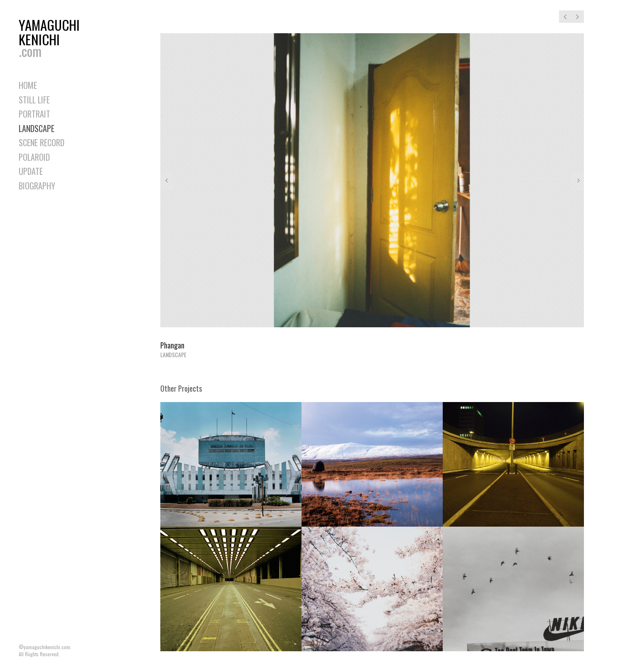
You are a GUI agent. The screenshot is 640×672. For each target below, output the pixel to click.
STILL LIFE (34, 100)
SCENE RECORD (42, 142)
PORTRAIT (34, 114)
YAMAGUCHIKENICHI (52, 36)
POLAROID (34, 157)
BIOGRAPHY (37, 186)
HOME (28, 85)
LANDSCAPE (37, 128)
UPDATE (31, 171)
